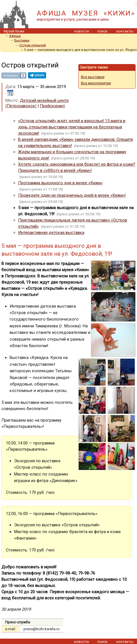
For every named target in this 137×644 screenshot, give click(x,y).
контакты (125, 31)
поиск (102, 31)
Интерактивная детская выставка (51, 233)
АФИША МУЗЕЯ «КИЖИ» (86, 13)
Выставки (22, 40)
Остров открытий (33, 45)
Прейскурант (53, 106)
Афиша (15, 36)
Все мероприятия (96, 83)
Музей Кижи (14, 31)
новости (82, 31)
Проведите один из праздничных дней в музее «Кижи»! (72, 195)
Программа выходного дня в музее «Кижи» (60, 183)
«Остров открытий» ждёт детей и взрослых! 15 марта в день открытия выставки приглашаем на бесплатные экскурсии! (72, 127)
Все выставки (93, 77)
